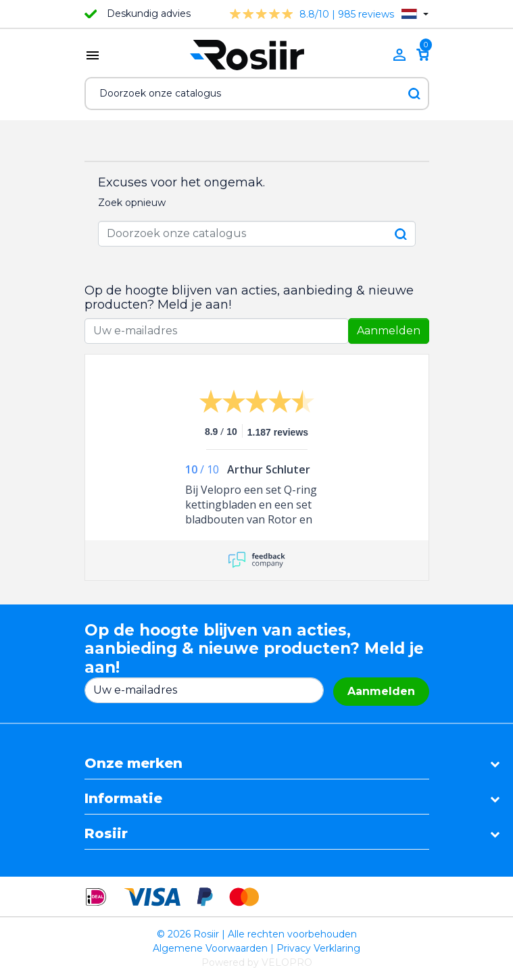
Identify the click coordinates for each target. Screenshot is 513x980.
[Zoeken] (257, 94)
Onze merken (133, 763)
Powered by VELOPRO (257, 962)
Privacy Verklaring (318, 948)
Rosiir (106, 833)
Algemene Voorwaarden (210, 948)
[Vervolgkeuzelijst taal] (415, 14)
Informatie (123, 798)
